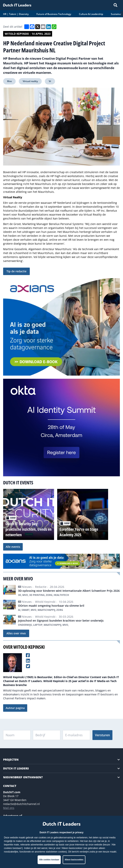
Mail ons (9, 808)
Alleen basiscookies (74, 860)
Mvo (9, 81)
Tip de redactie (16, 271)
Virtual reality (30, 81)
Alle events (13, 547)
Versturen (102, 735)
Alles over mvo (16, 633)
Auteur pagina (15, 708)
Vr (50, 81)
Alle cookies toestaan (49, 860)
